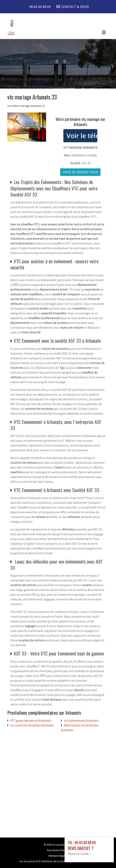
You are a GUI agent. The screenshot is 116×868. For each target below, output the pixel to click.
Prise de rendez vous (80, 172)
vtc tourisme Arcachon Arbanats (32, 725)
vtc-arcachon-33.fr (62, 845)
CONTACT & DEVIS (75, 7)
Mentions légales (58, 856)
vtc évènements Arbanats (81, 720)
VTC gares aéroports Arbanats (31, 720)
